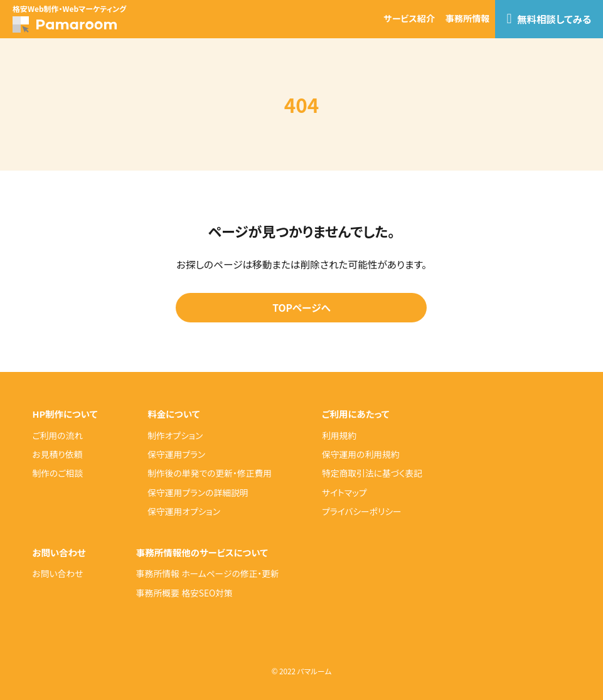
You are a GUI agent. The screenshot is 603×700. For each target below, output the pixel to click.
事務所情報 (468, 18)
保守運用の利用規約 (361, 454)
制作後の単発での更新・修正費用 (210, 473)
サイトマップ (344, 492)
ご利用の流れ (57, 435)
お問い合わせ (57, 573)
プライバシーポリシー (362, 511)
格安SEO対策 (207, 593)
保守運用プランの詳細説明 (198, 492)
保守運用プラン (176, 454)
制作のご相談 (57, 473)
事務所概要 (158, 593)
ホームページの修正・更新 (230, 573)
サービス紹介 (409, 18)
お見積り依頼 (57, 454)
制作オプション (175, 435)
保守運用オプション (184, 511)
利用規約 (339, 435)
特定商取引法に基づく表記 (372, 473)
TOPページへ (301, 308)
